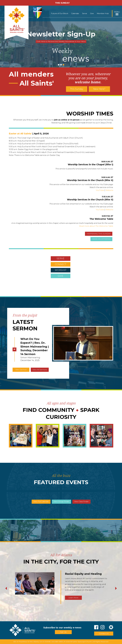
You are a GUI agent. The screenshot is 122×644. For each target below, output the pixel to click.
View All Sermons (40, 370)
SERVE (61, 258)
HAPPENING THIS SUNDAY (99, 234)
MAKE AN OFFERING (101, 239)
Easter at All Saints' (20, 134)
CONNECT (61, 264)
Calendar (75, 13)
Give (92, 13)
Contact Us (104, 633)
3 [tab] (64, 65)
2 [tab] (61, 65)
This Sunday (77, 89)
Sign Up (63, 632)
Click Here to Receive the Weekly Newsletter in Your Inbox (61, 41)
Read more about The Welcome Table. (96, 226)
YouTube (100, 190)
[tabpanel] (61, 37)
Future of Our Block (60, 13)
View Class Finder (81, 501)
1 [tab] (59, 65)
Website (109, 190)
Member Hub (103, 13)
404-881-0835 (57, 642)
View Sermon (21, 370)
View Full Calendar (41, 501)
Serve (85, 13)
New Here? (99, 89)
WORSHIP (61, 270)
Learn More (73, 598)
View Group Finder (61, 501)
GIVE (61, 276)
